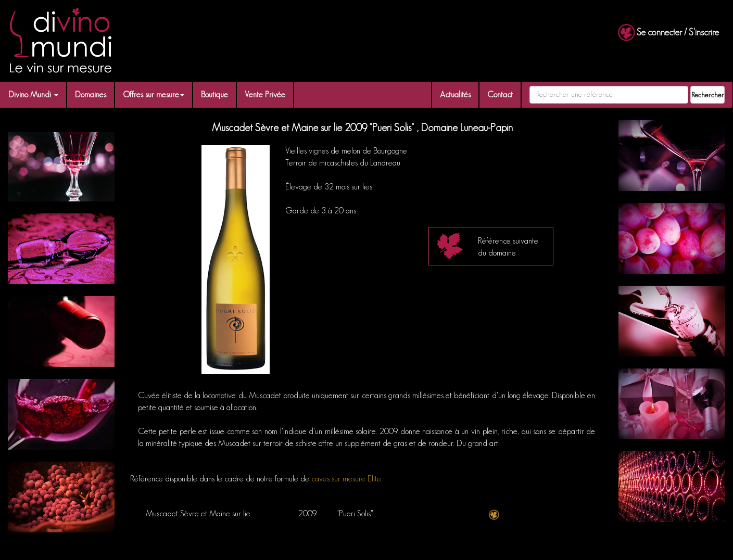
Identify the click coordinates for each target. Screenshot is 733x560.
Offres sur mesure (154, 94)
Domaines (91, 94)
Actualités (455, 94)
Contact (500, 94)
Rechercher (708, 95)
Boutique (214, 94)
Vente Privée (265, 94)
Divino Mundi (33, 94)
